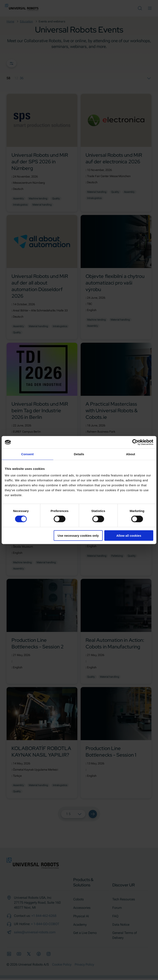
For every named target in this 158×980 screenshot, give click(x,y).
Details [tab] (79, 454)
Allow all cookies (129, 535)
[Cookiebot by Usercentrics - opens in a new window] (135, 442)
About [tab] (131, 454)
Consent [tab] (27, 454)
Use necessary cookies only (78, 535)
